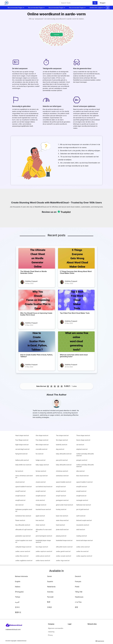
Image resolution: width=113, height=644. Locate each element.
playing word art (61, 536)
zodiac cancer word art (23, 551)
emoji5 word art (20, 496)
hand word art (60, 525)
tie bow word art (41, 471)
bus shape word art (42, 547)
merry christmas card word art (24, 477)
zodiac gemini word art (63, 551)
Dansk (49, 576)
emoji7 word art (61, 496)
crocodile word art (42, 449)
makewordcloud (22, 641)
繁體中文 (18, 612)
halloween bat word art (84, 505)
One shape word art (42, 435)
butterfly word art (62, 445)
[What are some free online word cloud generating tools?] (76, 342)
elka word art (80, 471)
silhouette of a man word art (44, 530)
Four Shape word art (22, 440)
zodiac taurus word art (43, 561)
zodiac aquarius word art (84, 556)
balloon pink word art (22, 460)
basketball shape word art (64, 540)
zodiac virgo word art (63, 561)
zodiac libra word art (22, 556)
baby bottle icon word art (23, 465)
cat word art (80, 445)
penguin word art (82, 460)
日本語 (49, 607)
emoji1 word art (61, 487)
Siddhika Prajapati (31, 281)
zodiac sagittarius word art (24, 561)
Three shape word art (83, 435)
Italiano (18, 587)
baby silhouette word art (64, 454)
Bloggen (103, 3)
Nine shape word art (42, 445)
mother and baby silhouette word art (85, 455)
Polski (77, 587)
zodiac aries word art (83, 547)
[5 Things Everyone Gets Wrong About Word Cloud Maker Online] (76, 258)
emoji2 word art (41, 491)
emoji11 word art (21, 491)
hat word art (19, 471)
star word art (19, 505)
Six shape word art (62, 440)
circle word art (40, 500)
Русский (50, 597)
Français (78, 581)
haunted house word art (43, 509)
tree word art (40, 520)
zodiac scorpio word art (64, 556)
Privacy (50, 635)
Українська (79, 597)
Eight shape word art (22, 445)
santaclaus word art (62, 476)
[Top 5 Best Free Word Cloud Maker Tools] (76, 300)
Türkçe (18, 597)
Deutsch (78, 576)
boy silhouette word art (23, 525)
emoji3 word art (61, 491)
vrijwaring (51, 632)
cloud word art (20, 482)
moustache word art (83, 525)
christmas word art (62, 471)
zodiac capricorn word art (44, 551)
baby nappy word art (42, 465)
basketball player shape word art (43, 541)
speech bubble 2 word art (84, 482)
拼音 (77, 607)
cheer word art (40, 525)
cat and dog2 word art (22, 449)
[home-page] (7, 3)
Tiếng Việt (79, 592)
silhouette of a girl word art (24, 529)
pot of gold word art (83, 509)
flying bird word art (21, 454)
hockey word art (61, 509)
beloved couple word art (84, 520)
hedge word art (41, 460)
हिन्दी (49, 602)
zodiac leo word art (82, 551)
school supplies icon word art (24, 541)
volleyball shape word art (23, 547)
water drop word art (62, 520)
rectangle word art (82, 500)
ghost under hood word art (65, 505)
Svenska (50, 592)
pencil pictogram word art (44, 536)
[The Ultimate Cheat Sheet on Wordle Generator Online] (37, 258)
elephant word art (82, 449)
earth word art (81, 516)
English (18, 581)
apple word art (40, 516)
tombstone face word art (23, 516)
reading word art (82, 536)
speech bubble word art (64, 482)
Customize (56, 35)
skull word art (81, 529)
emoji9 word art (20, 500)
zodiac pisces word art (43, 556)
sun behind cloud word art (44, 487)
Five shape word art (42, 440)
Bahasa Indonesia (21, 576)
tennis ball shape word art (85, 540)
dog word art (60, 449)
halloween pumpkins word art (24, 510)
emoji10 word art (82, 487)
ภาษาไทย (78, 602)
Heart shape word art (22, 435)
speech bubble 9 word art (24, 487)
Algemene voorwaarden (56, 628)
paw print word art (62, 460)
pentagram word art (62, 500)
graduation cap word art (23, 536)
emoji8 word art (81, 496)
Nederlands (51, 587)
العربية (17, 602)
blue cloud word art (82, 476)
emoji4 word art (81, 491)
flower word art (20, 520)
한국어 (17, 607)
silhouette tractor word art (64, 547)
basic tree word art (62, 516)
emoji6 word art (41, 496)
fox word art (40, 454)
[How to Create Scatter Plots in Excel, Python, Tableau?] (37, 342)
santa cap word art (42, 476)
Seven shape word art (83, 440)
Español (50, 581)
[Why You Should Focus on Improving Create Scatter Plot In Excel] (37, 300)
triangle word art (41, 505)
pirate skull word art (62, 529)
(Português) (19, 592)
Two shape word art (62, 435)
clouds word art (41, 482)
